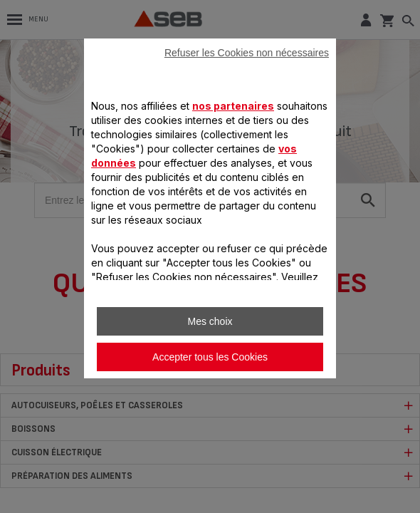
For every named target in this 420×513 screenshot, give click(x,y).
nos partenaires (233, 106)
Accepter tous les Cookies (210, 357)
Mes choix (210, 321)
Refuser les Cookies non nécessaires (247, 53)
